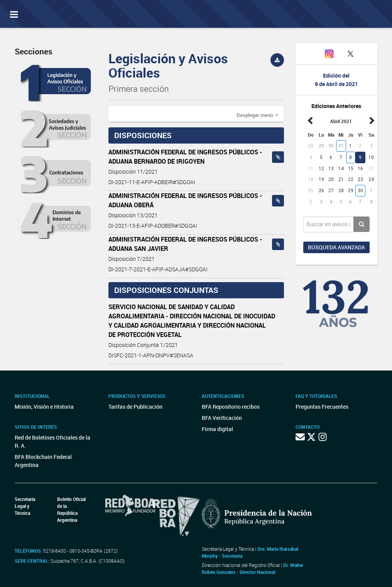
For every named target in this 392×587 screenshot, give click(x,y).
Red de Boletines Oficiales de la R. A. (52, 442)
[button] (257, 115)
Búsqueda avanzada (336, 247)
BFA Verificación (222, 418)
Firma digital (217, 429)
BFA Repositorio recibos (231, 407)
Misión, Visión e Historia (44, 407)
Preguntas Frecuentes (322, 407)
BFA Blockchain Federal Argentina (43, 461)
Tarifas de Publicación (135, 407)
